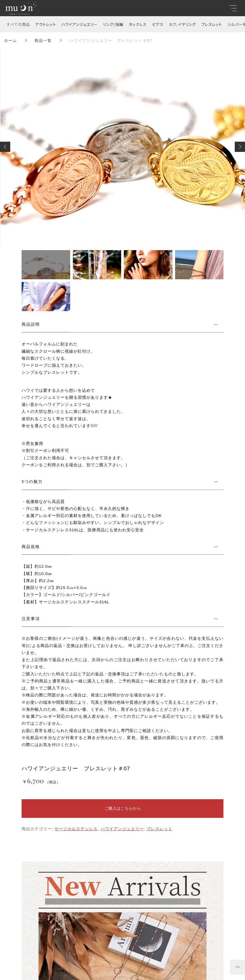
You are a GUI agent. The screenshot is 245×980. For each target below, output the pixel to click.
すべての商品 (18, 24)
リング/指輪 (113, 24)
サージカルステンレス (76, 829)
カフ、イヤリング (182, 24)
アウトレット (46, 24)
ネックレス (138, 24)
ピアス (158, 24)
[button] (5, 147)
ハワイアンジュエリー (80, 24)
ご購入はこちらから (123, 808)
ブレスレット (212, 24)
